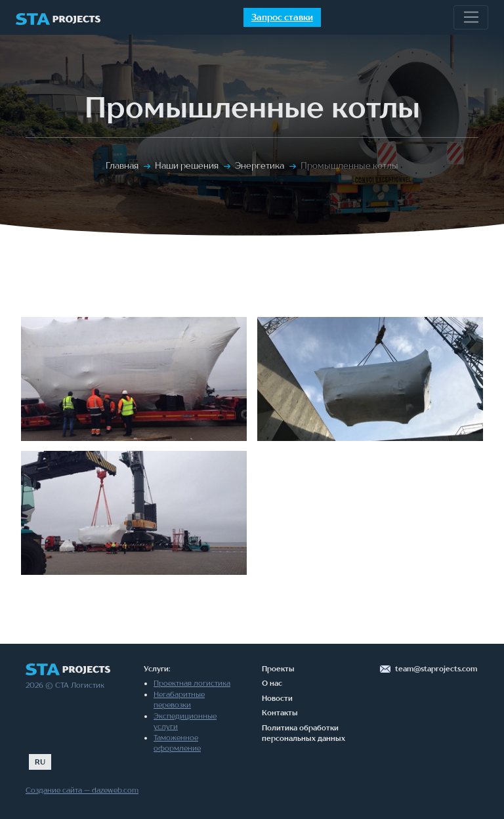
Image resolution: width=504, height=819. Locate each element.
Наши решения (187, 165)
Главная (122, 165)
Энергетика (260, 165)
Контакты (280, 713)
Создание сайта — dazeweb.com (82, 790)
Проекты (278, 669)
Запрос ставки (282, 17)
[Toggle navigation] (471, 18)
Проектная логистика (192, 683)
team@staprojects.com (436, 669)
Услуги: (157, 669)
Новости (277, 698)
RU (40, 762)
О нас (272, 683)
